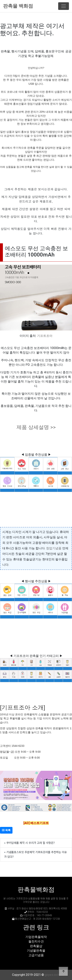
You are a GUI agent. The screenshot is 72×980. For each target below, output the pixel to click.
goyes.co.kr (52, 975)
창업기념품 (54, 548)
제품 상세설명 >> (36, 427)
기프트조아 (45, 336)
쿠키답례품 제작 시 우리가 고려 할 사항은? (31, 843)
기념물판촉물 (36, 951)
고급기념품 (36, 955)
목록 (6, 830)
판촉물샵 (36, 946)
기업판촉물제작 (36, 937)
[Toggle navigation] (64, 6)
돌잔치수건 (36, 941)
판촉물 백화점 (18, 6)
